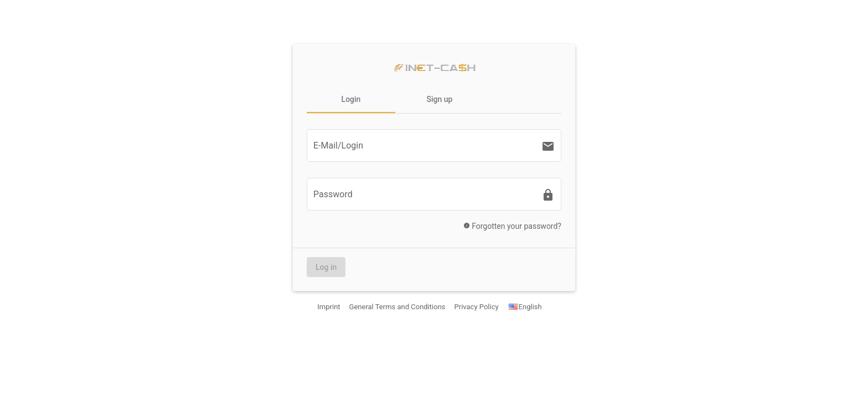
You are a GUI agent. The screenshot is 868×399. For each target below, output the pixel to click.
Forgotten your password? (509, 229)
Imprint (329, 307)
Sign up (440, 99)
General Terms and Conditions (397, 307)
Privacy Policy (477, 307)
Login (351, 99)
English (525, 307)
